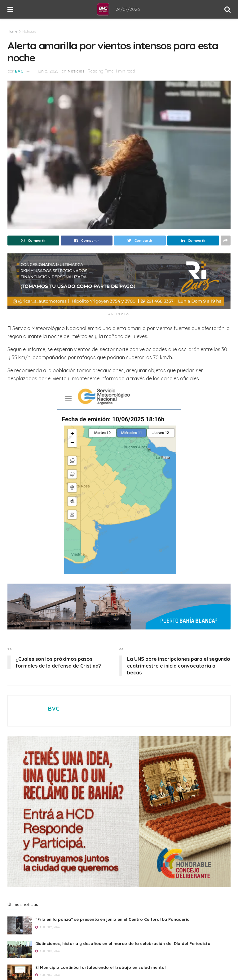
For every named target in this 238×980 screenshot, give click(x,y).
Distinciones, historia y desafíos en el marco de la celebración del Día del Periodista (123, 943)
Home (12, 31)
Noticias (29, 31)
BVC (19, 71)
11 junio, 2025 (46, 71)
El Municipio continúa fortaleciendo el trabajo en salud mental (101, 967)
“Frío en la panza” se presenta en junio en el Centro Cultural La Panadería (112, 919)
